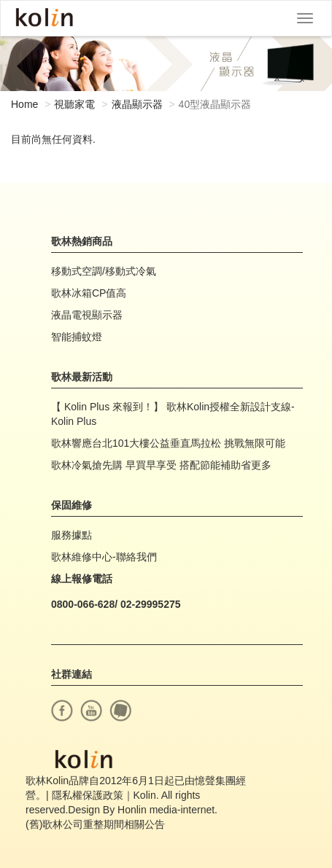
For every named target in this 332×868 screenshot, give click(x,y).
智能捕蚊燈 (77, 337)
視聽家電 (74, 104)
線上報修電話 (82, 579)
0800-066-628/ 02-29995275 (116, 604)
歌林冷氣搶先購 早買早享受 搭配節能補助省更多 (161, 465)
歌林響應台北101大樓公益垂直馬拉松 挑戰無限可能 (168, 443)
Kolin (45, 18)
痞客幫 (120, 711)
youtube (91, 711)
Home (24, 104)
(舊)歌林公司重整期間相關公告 (95, 824)
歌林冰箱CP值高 (89, 293)
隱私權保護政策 (88, 795)
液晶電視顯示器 (87, 315)
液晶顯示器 (137, 104)
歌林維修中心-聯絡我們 (104, 557)
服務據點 (72, 535)
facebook (62, 711)
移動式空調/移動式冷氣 (104, 271)
